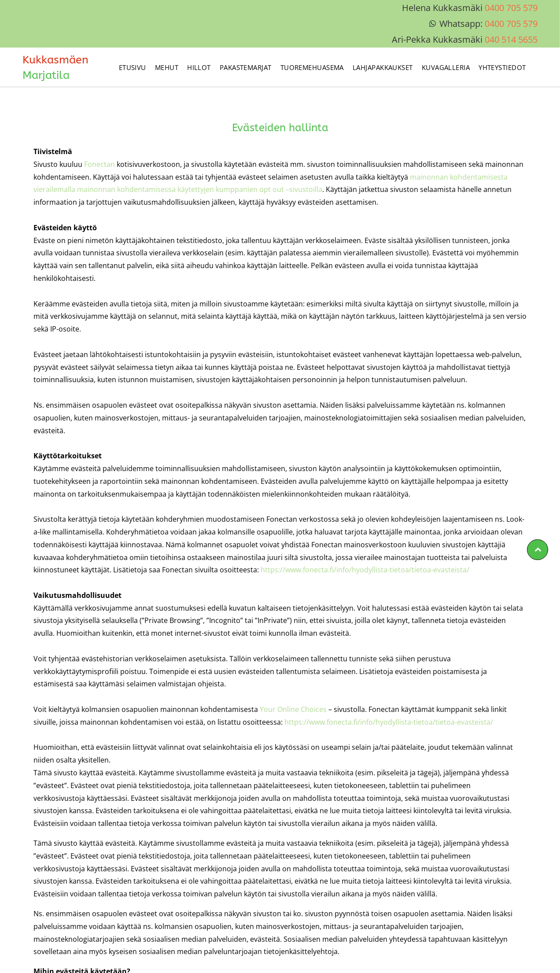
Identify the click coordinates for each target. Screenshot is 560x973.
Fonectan (99, 164)
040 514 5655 (511, 39)
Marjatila (46, 75)
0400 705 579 (511, 8)
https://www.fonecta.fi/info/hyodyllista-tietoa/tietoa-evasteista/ (365, 570)
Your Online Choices (293, 709)
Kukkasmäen (55, 60)
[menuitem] (133, 67)
